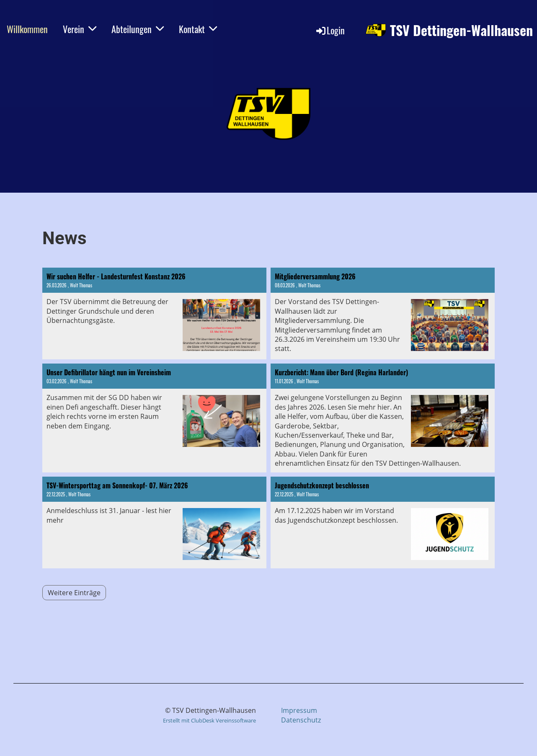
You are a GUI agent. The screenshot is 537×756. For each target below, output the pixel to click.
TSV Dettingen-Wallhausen (461, 30)
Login (330, 30)
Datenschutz (301, 720)
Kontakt (198, 29)
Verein (80, 29)
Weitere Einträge (74, 593)
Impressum (299, 710)
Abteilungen (138, 29)
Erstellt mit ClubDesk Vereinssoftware (209, 720)
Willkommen (27, 29)
